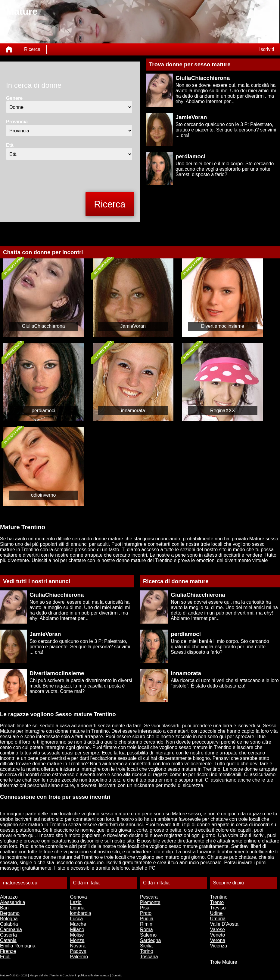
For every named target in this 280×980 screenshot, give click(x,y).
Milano (77, 929)
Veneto (218, 935)
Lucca (77, 919)
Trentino (219, 897)
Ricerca (32, 49)
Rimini (147, 924)
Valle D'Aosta (224, 924)
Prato (146, 913)
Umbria (218, 919)
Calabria (9, 924)
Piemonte (150, 902)
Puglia (147, 919)
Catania (8, 940)
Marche (78, 924)
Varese (218, 929)
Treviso (218, 908)
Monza (77, 940)
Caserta (8, 935)
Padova (78, 951)
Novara (78, 946)
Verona (218, 940)
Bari (4, 908)
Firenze (8, 951)
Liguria (77, 908)
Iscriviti (267, 49)
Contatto (117, 975)
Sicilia (146, 946)
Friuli (5, 957)
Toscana (149, 957)
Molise (77, 935)
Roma (146, 929)
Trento (217, 902)
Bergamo (10, 913)
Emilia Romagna (18, 946)
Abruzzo (9, 897)
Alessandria (13, 902)
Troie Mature (224, 962)
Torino (147, 951)
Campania (11, 929)
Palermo (79, 957)
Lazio (76, 902)
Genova (79, 897)
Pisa (145, 908)
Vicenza (219, 946)
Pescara (149, 897)
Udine (216, 913)
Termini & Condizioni (63, 975)
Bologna (9, 919)
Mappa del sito (39, 975)
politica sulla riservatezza (94, 975)
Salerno (148, 935)
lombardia (81, 913)
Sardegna (150, 940)
